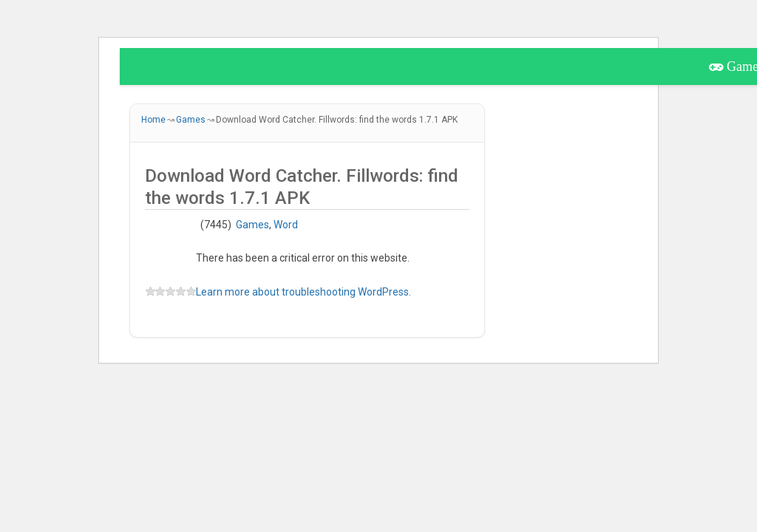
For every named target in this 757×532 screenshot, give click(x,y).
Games (252, 225)
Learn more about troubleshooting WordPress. (303, 292)
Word (286, 225)
